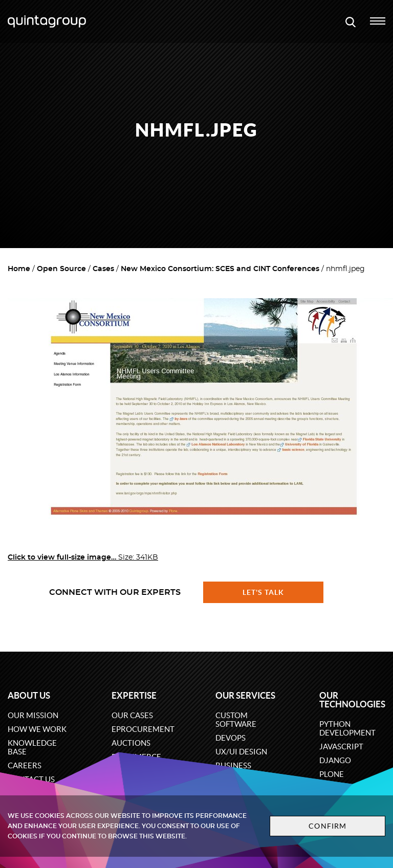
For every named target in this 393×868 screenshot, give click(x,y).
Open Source (61, 269)
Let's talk (264, 592)
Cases (103, 269)
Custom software (236, 720)
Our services (245, 695)
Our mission (33, 715)
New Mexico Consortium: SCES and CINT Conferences (220, 269)
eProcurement (143, 729)
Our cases (132, 715)
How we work (37, 729)
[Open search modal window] (351, 21)
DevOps (231, 738)
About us (29, 695)
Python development (347, 728)
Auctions (131, 743)
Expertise (134, 695)
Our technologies (352, 700)
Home (19, 269)
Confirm (327, 826)
